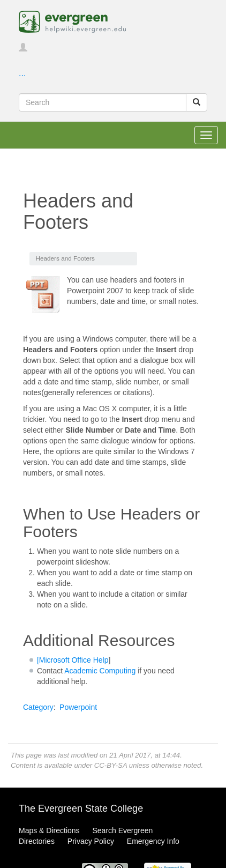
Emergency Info (153, 841)
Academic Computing (100, 671)
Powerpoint (78, 707)
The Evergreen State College (81, 808)
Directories (37, 841)
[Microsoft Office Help (73, 660)
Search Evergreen (122, 830)
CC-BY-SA (111, 765)
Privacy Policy (91, 841)
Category (38, 707)
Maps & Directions (49, 830)
